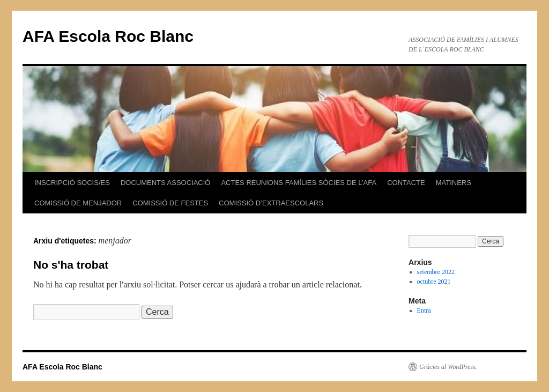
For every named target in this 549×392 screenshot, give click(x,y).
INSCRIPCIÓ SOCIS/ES (72, 183)
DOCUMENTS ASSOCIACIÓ (166, 183)
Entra (424, 310)
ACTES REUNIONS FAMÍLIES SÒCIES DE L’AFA (299, 183)
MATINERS (454, 183)
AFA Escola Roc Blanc (108, 36)
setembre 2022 (436, 272)
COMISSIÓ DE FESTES (170, 203)
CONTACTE (406, 183)
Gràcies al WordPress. (448, 367)
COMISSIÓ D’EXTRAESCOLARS (271, 203)
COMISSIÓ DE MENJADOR (78, 203)
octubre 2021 (434, 282)
